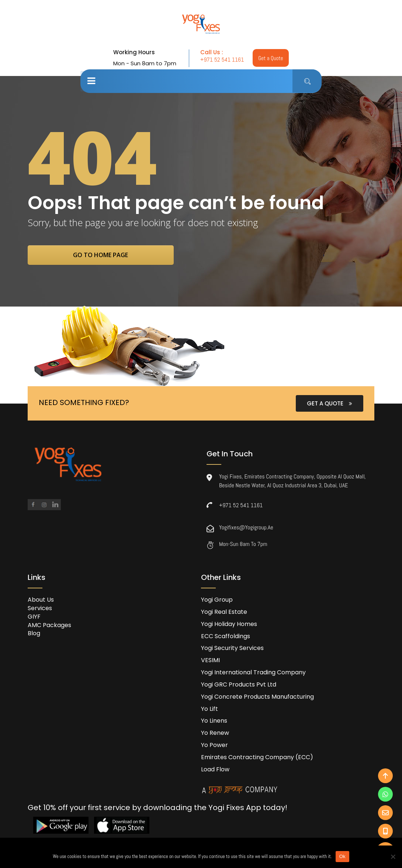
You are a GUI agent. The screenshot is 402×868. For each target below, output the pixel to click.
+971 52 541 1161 (221, 60)
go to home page (106, 255)
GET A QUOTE (330, 404)
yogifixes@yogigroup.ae (246, 528)
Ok (342, 856)
